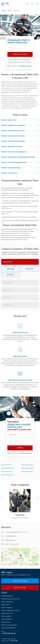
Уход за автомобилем (8, 628)
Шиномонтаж (6, 622)
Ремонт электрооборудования (14, 162)
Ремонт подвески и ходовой (13, 125)
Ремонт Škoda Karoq (7, 471)
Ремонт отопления (9, 173)
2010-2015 (10, 275)
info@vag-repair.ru (10, 540)
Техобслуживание (7, 596)
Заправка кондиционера (9, 625)
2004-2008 (10, 269)
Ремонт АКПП (6, 605)
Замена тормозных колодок (10, 610)
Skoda (9, 11)
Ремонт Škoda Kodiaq (7, 475)
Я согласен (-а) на (19, 66)
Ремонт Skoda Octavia (27, 468)
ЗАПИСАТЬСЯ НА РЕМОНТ (20, 54)
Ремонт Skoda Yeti (6, 465)
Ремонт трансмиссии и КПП (13, 131)
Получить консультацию (20, 581)
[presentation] (2, 498)
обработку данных (26, 66)
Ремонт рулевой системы (12, 146)
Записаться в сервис (20, 587)
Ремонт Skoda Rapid (27, 471)
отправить (20, 448)
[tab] (20, 262)
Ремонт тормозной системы (13, 136)
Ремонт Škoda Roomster (8, 468)
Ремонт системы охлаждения (14, 152)
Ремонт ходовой (7, 607)
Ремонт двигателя (9, 120)
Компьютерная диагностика (10, 599)
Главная (3, 11)
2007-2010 (30, 269)
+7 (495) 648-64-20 (10, 536)
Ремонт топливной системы (13, 141)
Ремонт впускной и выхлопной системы (18, 157)
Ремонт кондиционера (11, 168)
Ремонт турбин (6, 616)
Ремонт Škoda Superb (27, 465)
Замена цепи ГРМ (7, 613)
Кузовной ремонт (7, 619)
